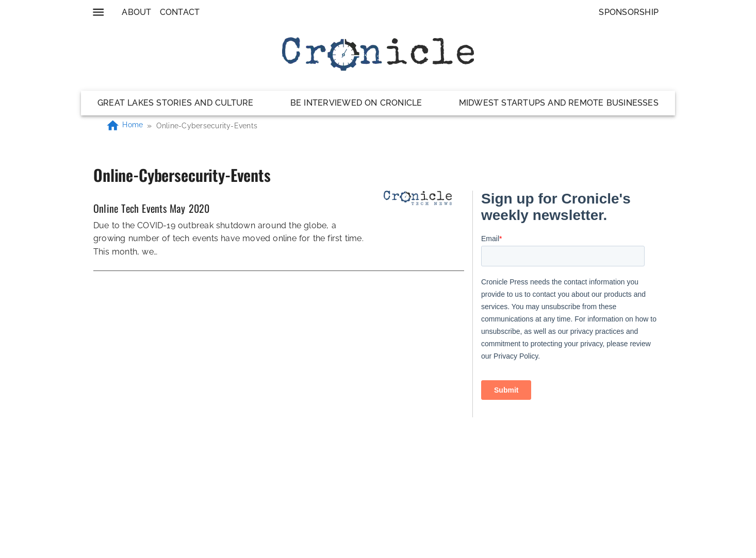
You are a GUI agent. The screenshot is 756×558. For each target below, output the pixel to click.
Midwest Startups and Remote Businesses (559, 103)
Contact (180, 12)
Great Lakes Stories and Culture (176, 103)
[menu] (98, 12)
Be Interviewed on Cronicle (356, 103)
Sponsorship (629, 12)
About (136, 12)
